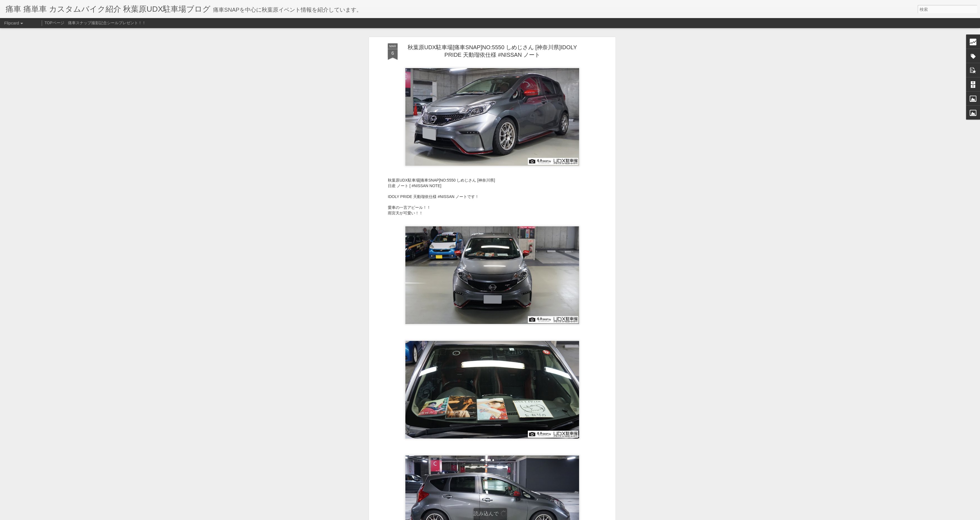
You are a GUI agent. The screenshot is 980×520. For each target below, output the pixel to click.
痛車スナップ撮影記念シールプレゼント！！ (107, 23)
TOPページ (54, 23)
